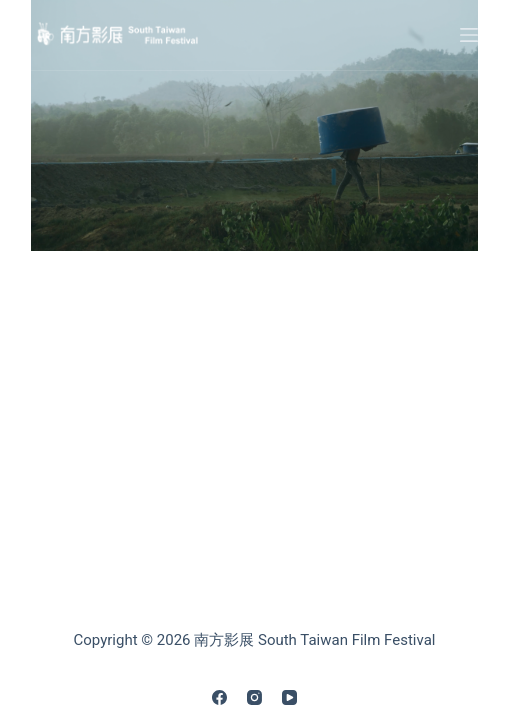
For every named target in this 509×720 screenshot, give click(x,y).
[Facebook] (219, 697)
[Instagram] (254, 697)
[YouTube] (289, 697)
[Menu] (469, 35)
